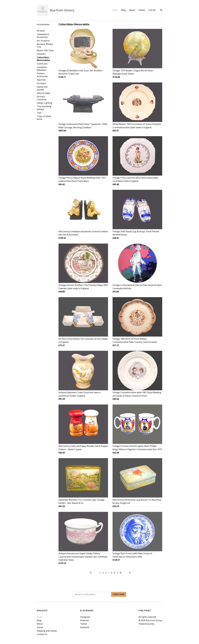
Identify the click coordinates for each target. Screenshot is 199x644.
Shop (115, 10)
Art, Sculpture (43, 41)
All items (41, 31)
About (132, 10)
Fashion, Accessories (42, 75)
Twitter (84, 624)
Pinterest (84, 620)
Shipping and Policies (47, 631)
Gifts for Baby (43, 93)
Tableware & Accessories (43, 36)
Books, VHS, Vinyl (45, 50)
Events (142, 10)
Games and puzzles (42, 88)
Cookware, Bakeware (42, 69)
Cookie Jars (42, 64)
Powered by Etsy (146, 624)
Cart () (152, 10)
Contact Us (42, 634)
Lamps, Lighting (44, 103)
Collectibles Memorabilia (43, 59)
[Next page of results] (130, 573)
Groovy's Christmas (42, 98)
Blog (123, 10)
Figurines (41, 80)
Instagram (85, 617)
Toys (39, 113)
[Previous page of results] (91, 573)
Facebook (85, 627)
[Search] (161, 10)
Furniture (41, 83)
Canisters (41, 54)
